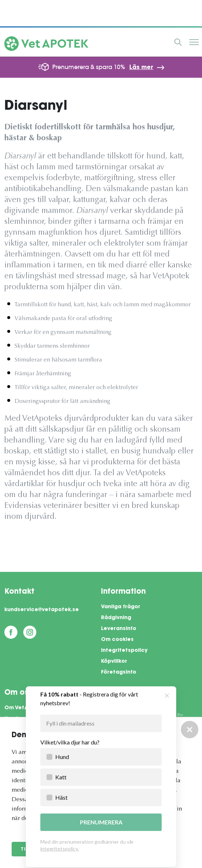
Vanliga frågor (121, 607)
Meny (194, 42)
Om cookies (117, 640)
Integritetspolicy (124, 651)
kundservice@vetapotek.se (42, 610)
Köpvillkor (114, 662)
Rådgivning (116, 618)
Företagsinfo (119, 673)
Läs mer (141, 68)
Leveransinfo (119, 629)
